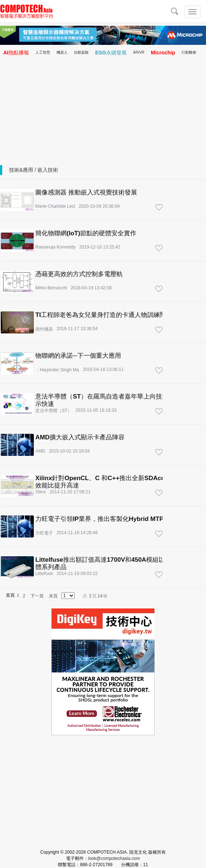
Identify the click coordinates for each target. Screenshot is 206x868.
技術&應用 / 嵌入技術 (34, 170)
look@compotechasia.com (114, 858)
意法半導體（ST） (54, 411)
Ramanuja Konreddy (55, 247)
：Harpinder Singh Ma (57, 370)
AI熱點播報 (16, 53)
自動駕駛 (81, 52)
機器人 (62, 52)
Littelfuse (44, 574)
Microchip (163, 53)
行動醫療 (189, 52)
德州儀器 (44, 329)
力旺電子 (44, 533)
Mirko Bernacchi (51, 288)
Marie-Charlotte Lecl (55, 206)
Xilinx (41, 492)
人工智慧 (43, 52)
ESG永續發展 (111, 53)
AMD (40, 451)
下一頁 (37, 596)
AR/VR (139, 52)
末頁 (53, 596)
